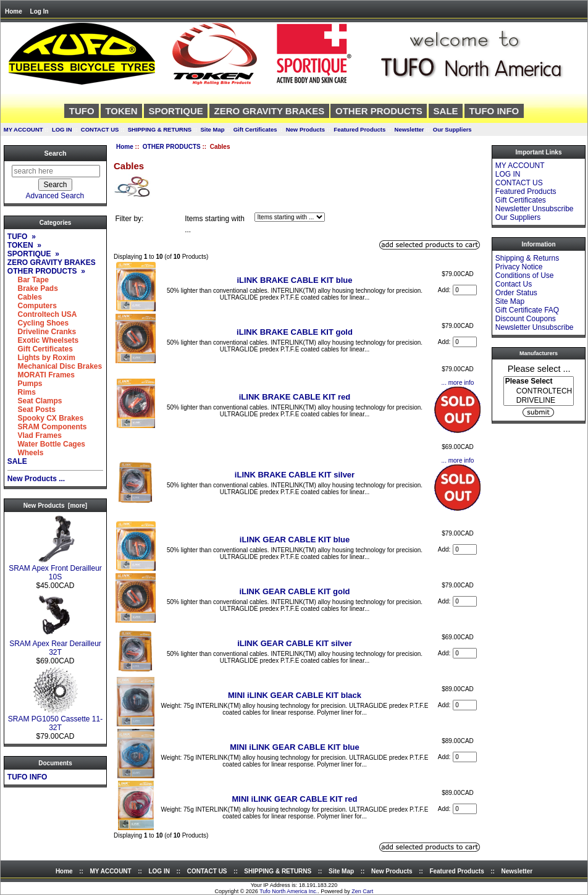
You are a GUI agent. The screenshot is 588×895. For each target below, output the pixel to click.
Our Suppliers (452, 129)
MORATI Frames (41, 375)
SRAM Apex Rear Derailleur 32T (55, 645)
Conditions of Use (525, 275)
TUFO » (22, 237)
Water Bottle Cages (46, 444)
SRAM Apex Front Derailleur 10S (55, 569)
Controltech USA (42, 314)
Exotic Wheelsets (43, 340)
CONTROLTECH (539, 391)
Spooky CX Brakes (45, 418)
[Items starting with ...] (290, 217)
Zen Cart (362, 891)
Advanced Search (55, 196)
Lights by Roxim (41, 358)
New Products (305, 129)
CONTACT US (100, 129)
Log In (40, 11)
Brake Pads (33, 288)
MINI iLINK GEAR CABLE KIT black (295, 695)
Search (55, 153)
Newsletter (409, 129)
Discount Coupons (526, 319)
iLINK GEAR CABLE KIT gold (294, 591)
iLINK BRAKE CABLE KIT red (295, 397)
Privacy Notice (519, 267)
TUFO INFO (494, 111)
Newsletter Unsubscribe (535, 209)
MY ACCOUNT (23, 129)
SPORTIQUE (175, 111)
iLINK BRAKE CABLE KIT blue (294, 280)
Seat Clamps (35, 401)
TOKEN (121, 111)
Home (14, 11)
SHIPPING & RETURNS (160, 129)
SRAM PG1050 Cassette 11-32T (55, 720)
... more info (458, 383)
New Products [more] (55, 506)
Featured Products (359, 129)
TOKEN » (24, 245)
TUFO (82, 111)
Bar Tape (28, 280)
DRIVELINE (539, 401)
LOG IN (62, 129)
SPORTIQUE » (33, 254)
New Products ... (36, 479)
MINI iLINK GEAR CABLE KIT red (295, 799)
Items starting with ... (215, 224)
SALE (446, 111)
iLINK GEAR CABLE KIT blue (295, 540)
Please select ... (539, 368)
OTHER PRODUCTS (172, 147)
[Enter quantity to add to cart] (465, 290)
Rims (22, 392)
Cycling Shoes (38, 323)
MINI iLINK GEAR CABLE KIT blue (294, 747)
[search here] (56, 171)
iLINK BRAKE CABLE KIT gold (295, 332)
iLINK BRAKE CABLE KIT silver (295, 475)
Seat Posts (31, 410)
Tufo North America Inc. (288, 891)
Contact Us (514, 284)
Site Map (212, 129)
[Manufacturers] (539, 391)
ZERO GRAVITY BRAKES (270, 111)
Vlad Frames (35, 435)
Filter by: (129, 219)
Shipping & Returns (527, 258)
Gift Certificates (255, 129)
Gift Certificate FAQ (527, 310)
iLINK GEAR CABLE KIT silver (295, 643)
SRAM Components (47, 427)
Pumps (25, 384)
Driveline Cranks (42, 332)
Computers (32, 306)
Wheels (26, 453)
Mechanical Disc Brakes (55, 366)
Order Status (516, 293)
